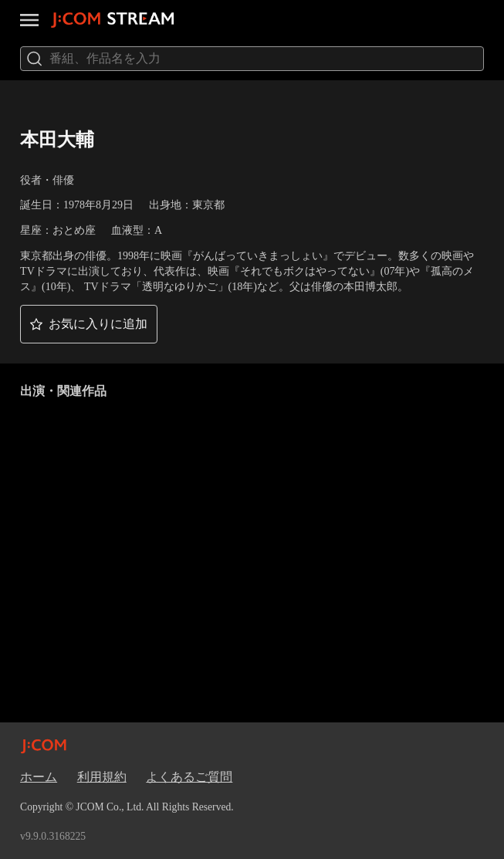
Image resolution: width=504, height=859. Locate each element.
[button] (89, 324)
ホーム (39, 777)
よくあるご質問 (189, 777)
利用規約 (102, 777)
